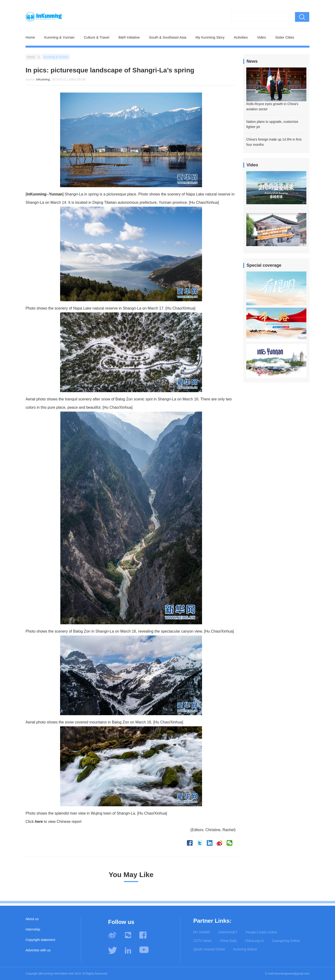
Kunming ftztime (245, 949)
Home (30, 37)
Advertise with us (38, 950)
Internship (33, 929)
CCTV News (202, 941)
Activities (241, 37)
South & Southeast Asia (168, 37)
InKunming (43, 80)
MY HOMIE (202, 932)
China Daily (228, 941)
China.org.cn (254, 941)
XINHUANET (228, 932)
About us (32, 919)
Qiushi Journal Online (209, 949)
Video (261, 37)
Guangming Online (286, 941)
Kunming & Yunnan (59, 37)
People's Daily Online (261, 932)
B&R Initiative (129, 37)
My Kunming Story (210, 37)
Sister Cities (285, 37)
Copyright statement (40, 940)
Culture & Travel (97, 37)
